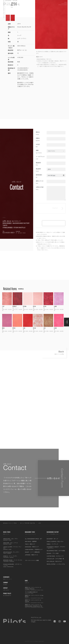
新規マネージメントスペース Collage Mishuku (34, 589)
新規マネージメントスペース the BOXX (34, 597)
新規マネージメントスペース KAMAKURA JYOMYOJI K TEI (34, 606)
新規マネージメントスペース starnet (34, 601)
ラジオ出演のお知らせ (34, 593)
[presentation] (54, 223)
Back (55, 353)
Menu (64, 4)
